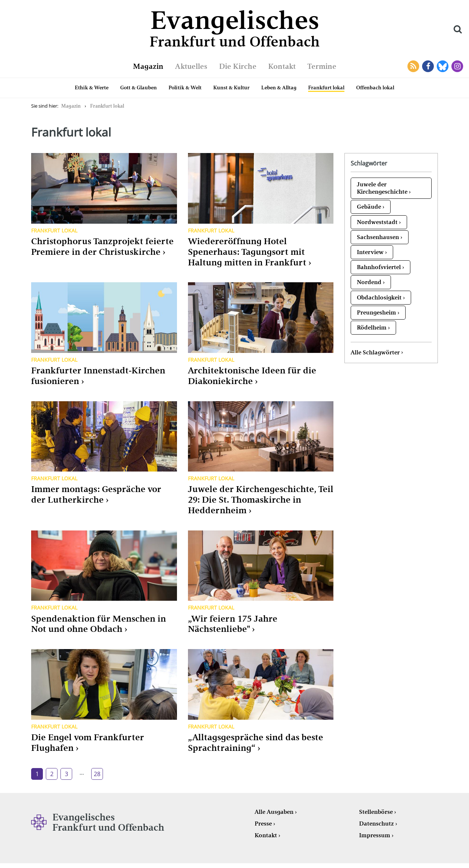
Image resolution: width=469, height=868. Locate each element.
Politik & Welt (185, 87)
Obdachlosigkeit (379, 297)
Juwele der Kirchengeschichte (382, 188)
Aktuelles (191, 66)
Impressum (375, 835)
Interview (370, 252)
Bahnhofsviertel (379, 267)
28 (97, 774)
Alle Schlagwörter (375, 352)
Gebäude (369, 207)
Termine (322, 66)
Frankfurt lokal (326, 87)
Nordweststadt (377, 222)
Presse (263, 824)
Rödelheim (372, 327)
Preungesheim (376, 312)
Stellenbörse (376, 812)
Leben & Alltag (279, 87)
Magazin (148, 66)
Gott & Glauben (139, 87)
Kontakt (282, 66)
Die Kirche (238, 66)
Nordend (369, 282)
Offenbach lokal (375, 87)
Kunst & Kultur (231, 87)
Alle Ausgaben (274, 812)
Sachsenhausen (378, 237)
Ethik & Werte (92, 87)
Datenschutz (376, 824)
